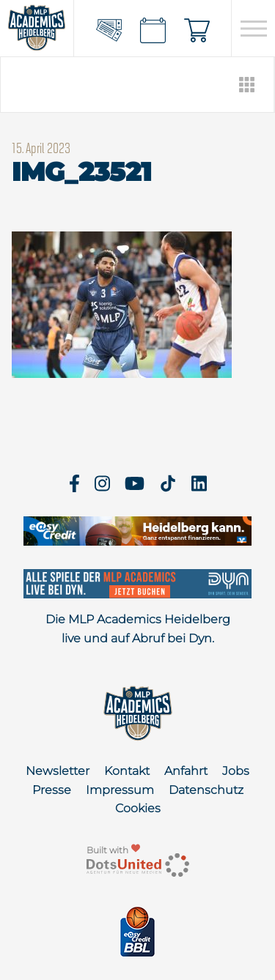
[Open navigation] (253, 29)
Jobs (236, 771)
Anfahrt (186, 771)
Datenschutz (206, 790)
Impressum (120, 790)
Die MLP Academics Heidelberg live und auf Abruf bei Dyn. (138, 629)
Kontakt (127, 771)
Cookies (138, 808)
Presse (52, 790)
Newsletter (58, 771)
